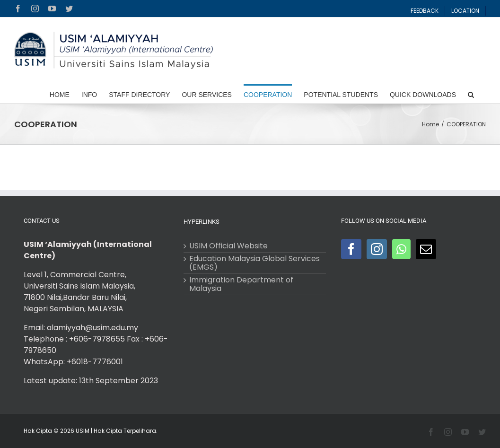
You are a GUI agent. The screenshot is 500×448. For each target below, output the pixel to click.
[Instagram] (377, 249)
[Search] (471, 94)
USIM (83, 431)
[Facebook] (351, 249)
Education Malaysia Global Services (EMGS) (254, 263)
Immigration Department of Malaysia (241, 284)
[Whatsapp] (401, 249)
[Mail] (426, 249)
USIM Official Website (228, 246)
